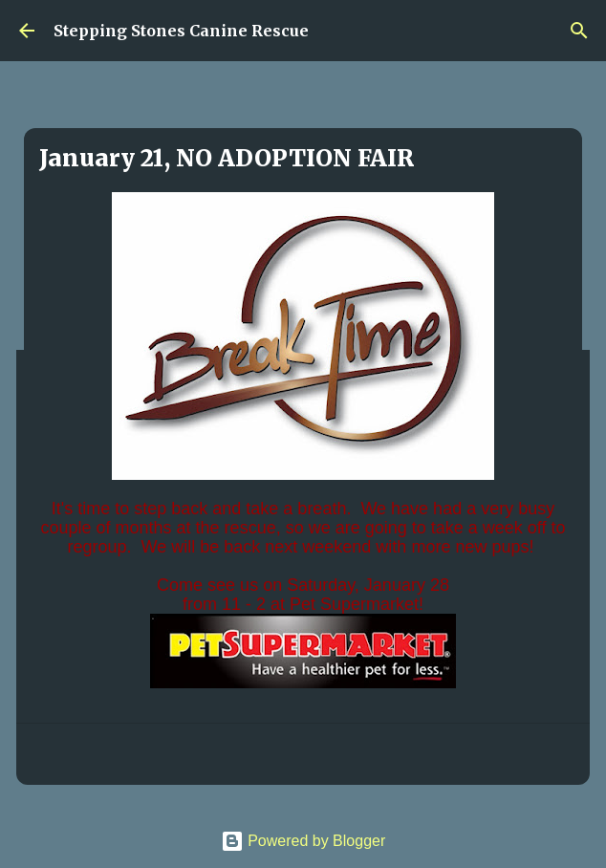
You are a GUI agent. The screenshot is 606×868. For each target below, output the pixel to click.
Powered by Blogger (303, 841)
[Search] (579, 31)
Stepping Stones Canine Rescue (181, 31)
